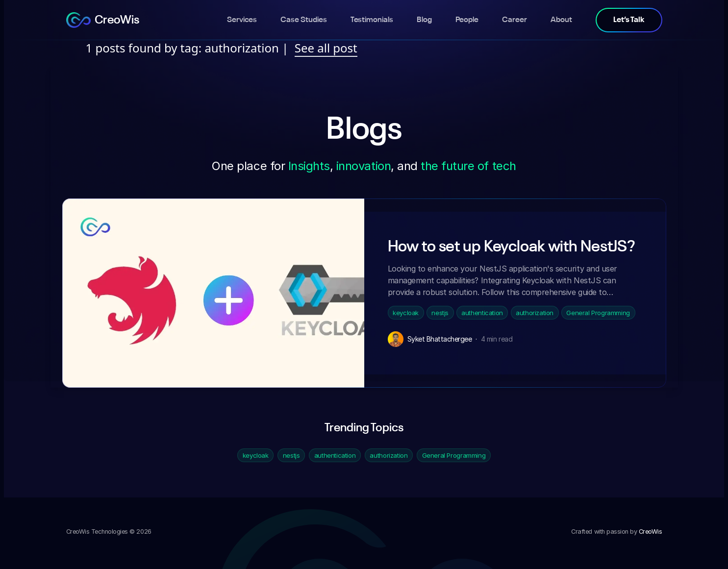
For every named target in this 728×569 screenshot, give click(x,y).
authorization (535, 313)
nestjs (440, 313)
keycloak (406, 313)
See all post (326, 48)
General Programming (598, 313)
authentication (482, 313)
